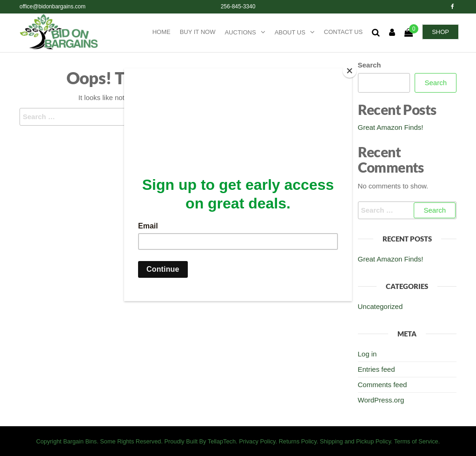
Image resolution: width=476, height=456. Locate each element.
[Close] (350, 71)
